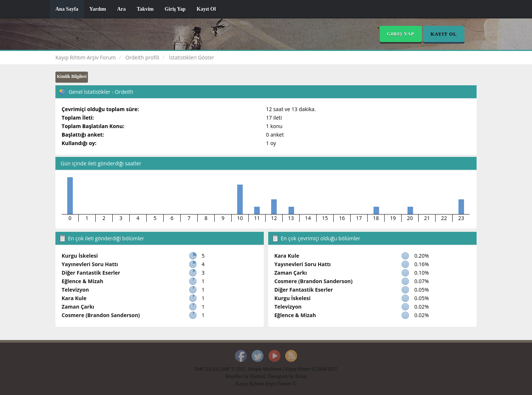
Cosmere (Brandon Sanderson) (101, 315)
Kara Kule (74, 298)
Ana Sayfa (67, 9)
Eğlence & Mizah (83, 281)
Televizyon (75, 290)
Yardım (98, 9)
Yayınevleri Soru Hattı (90, 264)
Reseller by (238, 376)
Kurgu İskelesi (80, 256)
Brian (301, 376)
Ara (121, 9)
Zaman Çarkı (78, 307)
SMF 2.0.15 (206, 369)
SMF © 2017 (233, 369)
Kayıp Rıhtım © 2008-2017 (311, 369)
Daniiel (258, 376)
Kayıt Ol (206, 9)
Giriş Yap (175, 9)
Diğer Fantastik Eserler (91, 273)
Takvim (145, 9)
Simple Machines (265, 369)
